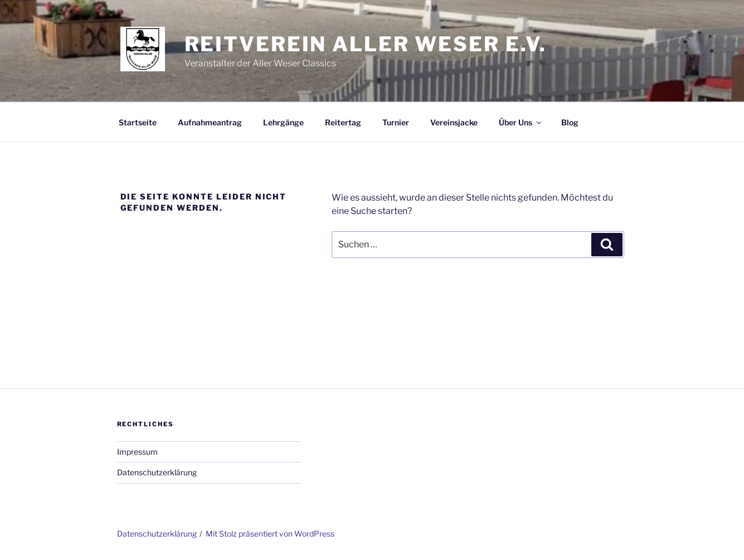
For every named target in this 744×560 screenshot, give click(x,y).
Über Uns (521, 122)
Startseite (138, 122)
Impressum (137, 452)
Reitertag (343, 122)
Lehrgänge (283, 122)
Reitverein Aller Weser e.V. (366, 44)
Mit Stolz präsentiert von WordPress (270, 534)
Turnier (396, 122)
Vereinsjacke (454, 122)
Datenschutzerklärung (157, 472)
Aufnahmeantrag (210, 122)
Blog (570, 122)
